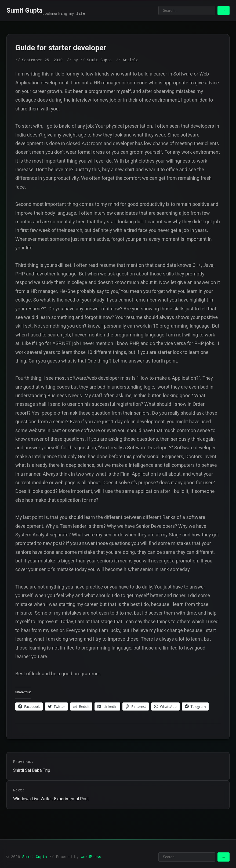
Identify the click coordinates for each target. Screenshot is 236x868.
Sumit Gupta (24, 10)
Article (131, 60)
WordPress (91, 857)
